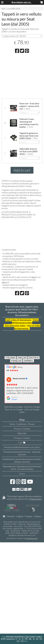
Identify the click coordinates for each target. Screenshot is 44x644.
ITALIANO (10, 358)
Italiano (38, 516)
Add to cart (22, 170)
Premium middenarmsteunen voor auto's (22, 447)
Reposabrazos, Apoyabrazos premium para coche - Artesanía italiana (22, 468)
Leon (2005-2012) (14, 9)
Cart (22, 443)
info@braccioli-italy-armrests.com (22, 535)
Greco (22, 474)
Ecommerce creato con (22, 538)
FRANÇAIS (16, 361)
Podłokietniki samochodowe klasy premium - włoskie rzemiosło (22, 460)
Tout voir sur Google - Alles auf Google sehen (22, 411)
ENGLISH (22, 358)
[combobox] (22, 36)
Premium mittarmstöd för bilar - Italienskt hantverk (22, 453)
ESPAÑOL (28, 361)
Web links (22, 433)
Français (29, 516)
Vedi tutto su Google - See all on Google (22, 407)
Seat (3, 9)
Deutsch (11, 516)
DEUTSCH (34, 358)
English (20, 516)
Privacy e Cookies (22, 429)
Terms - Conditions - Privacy (22, 424)
